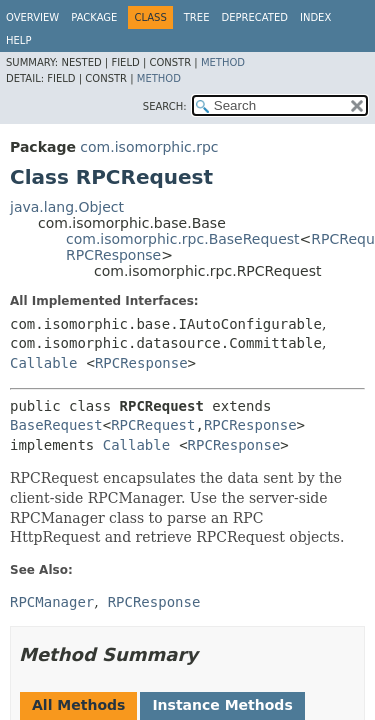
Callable (43, 363)
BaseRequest (56, 425)
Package (94, 17)
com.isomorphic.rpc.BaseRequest (183, 239)
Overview (32, 17)
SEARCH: (165, 106)
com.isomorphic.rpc (149, 147)
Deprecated (254, 17)
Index (315, 17)
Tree (197, 17)
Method (223, 62)
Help (18, 40)
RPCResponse (113, 255)
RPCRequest (153, 425)
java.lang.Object (67, 207)
